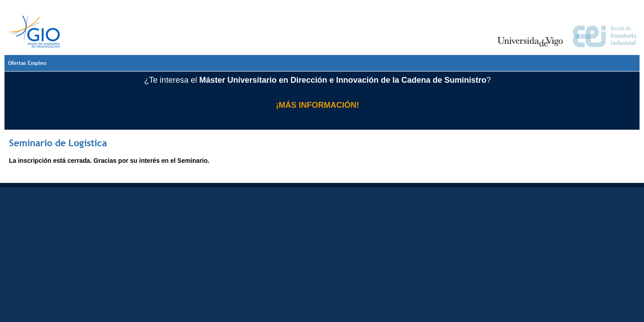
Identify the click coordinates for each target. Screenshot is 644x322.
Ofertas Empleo (27, 63)
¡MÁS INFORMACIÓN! (318, 105)
